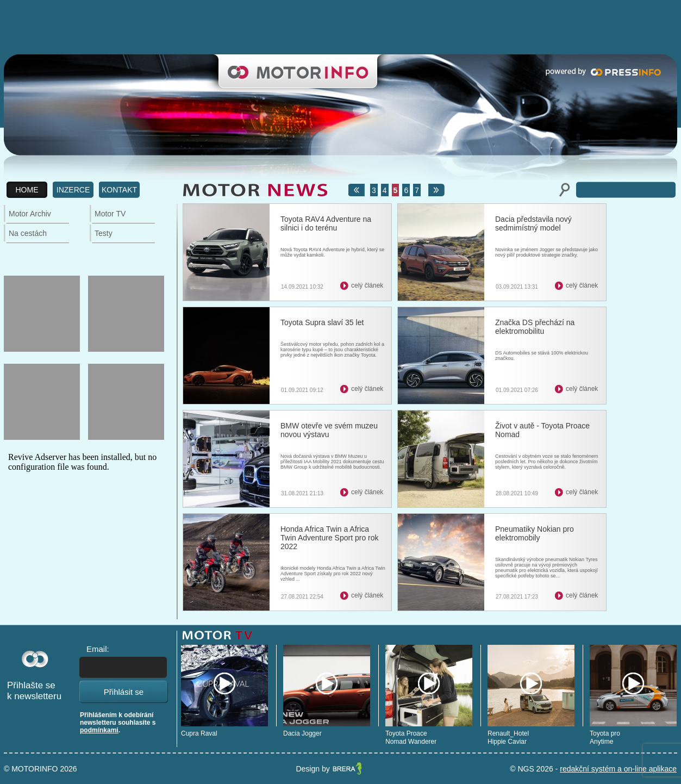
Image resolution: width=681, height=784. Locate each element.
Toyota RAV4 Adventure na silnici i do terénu (326, 223)
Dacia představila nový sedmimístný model (533, 223)
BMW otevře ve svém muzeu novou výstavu (329, 430)
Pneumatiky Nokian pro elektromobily (535, 533)
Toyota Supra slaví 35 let (322, 322)
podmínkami (99, 730)
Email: (98, 649)
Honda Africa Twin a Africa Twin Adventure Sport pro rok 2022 (330, 538)
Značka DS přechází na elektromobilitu (535, 327)
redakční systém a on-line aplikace (618, 769)
